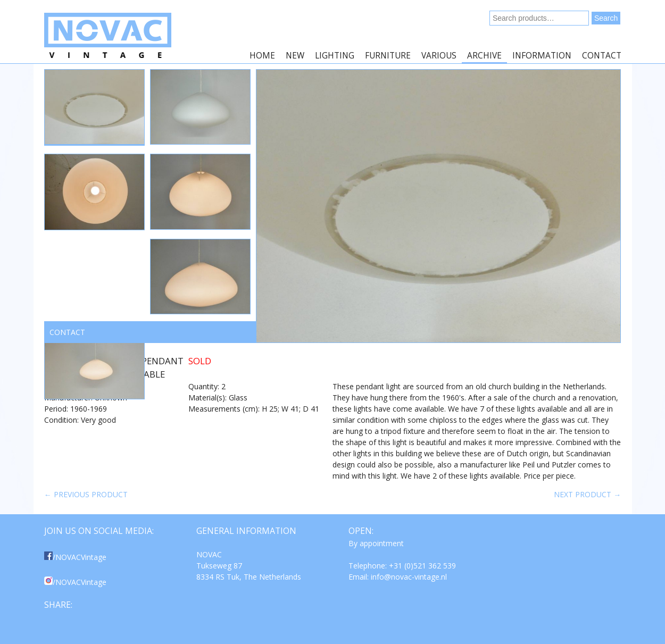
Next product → (587, 494)
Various (439, 56)
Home (262, 56)
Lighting (335, 56)
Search (606, 18)
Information (542, 56)
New (295, 56)
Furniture (388, 56)
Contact (602, 56)
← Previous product (86, 494)
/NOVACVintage (75, 557)
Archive (484, 56)
